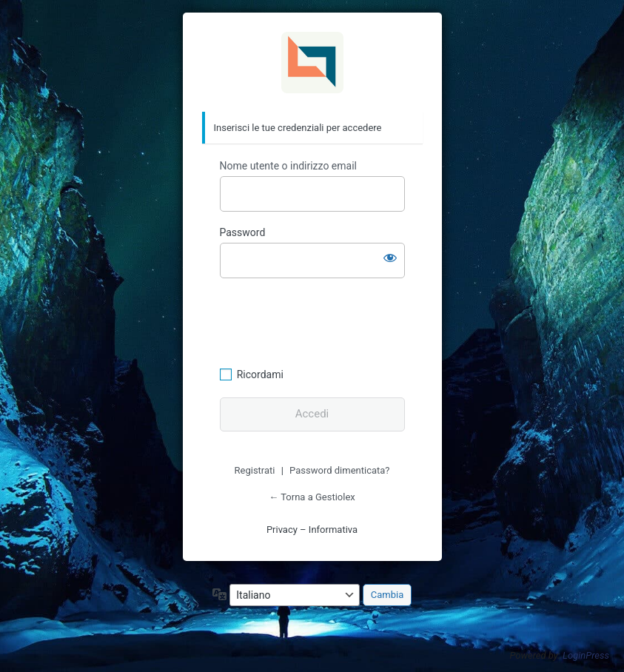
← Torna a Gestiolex (312, 497)
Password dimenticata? (339, 470)
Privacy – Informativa (312, 530)
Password (243, 232)
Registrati (255, 470)
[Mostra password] (390, 258)
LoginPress (586, 655)
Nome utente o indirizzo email (288, 166)
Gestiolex (312, 63)
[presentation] (321, 320)
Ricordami (260, 374)
